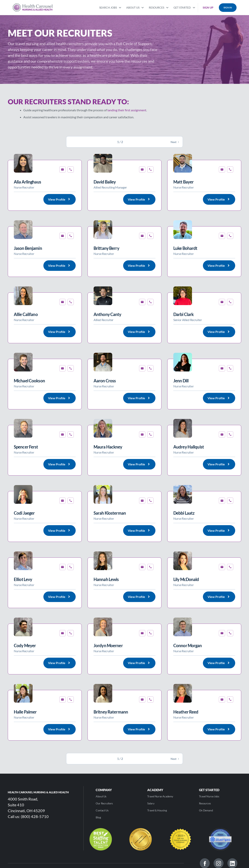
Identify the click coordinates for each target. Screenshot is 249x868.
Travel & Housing (157, 810)
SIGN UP (208, 7)
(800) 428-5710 (35, 816)
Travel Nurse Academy (160, 796)
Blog (98, 817)
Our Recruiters (104, 803)
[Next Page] (175, 142)
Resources (205, 803)
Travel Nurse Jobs (209, 796)
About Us (101, 796)
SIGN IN (228, 7)
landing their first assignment (127, 110)
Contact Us (102, 810)
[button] (110, 7)
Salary (151, 803)
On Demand (206, 810)
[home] (33, 7)
